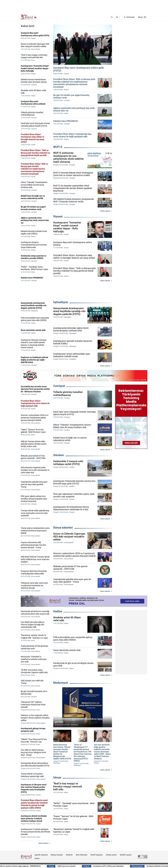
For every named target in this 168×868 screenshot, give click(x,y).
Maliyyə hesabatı (57, 855)
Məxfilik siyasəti (126, 855)
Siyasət (58, 216)
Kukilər (37, 858)
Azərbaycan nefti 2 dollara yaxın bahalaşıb (127, 866)
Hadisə (58, 611)
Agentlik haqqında (41, 855)
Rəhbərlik (69, 855)
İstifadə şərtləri (111, 855)
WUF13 (58, 147)
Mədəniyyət (61, 683)
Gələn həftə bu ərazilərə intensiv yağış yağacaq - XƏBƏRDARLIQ (37, 866)
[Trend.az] (29, 17)
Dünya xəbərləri (63, 528)
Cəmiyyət (59, 386)
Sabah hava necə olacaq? (86, 866)
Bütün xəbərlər (105, 211)
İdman (57, 777)
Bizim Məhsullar (82, 855)
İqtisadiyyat (61, 302)
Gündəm (59, 455)
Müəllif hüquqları (97, 855)
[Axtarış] (112, 17)
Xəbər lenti (28, 26)
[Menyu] (142, 17)
